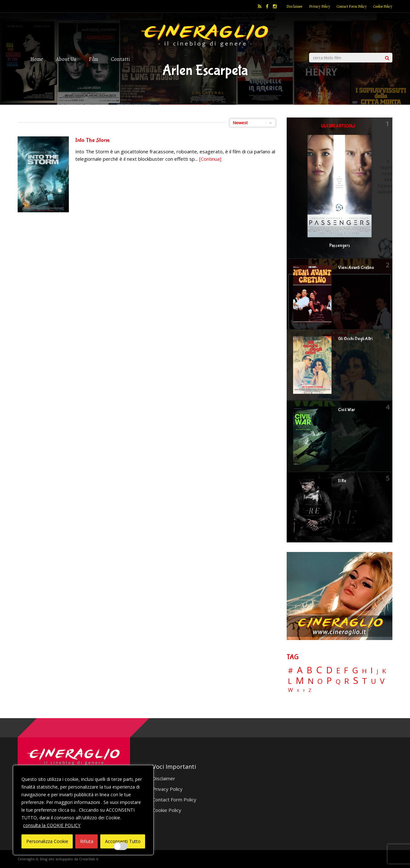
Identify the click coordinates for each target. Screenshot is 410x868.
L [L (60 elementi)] (290, 681)
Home (37, 59)
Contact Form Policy (352, 6)
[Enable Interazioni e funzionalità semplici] (121, 846)
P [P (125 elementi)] (329, 681)
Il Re (342, 481)
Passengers (340, 246)
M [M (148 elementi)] (300, 680)
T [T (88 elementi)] (365, 681)
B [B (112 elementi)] (309, 670)
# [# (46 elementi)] (291, 671)
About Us (66, 59)
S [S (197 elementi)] (356, 681)
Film (94, 59)
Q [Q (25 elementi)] (338, 681)
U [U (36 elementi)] (373, 681)
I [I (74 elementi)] (372, 670)
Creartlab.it (89, 859)
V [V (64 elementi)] (382, 681)
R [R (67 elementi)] (347, 681)
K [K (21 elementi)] (384, 671)
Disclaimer (295, 6)
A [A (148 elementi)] (300, 670)
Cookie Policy (383, 6)
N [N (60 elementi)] (311, 681)
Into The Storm (92, 140)
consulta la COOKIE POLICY (52, 825)
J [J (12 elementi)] (377, 671)
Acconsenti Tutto (123, 841)
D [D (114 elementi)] (329, 670)
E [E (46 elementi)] (338, 671)
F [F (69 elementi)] (346, 671)
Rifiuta (87, 841)
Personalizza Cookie (47, 841)
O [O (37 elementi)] (320, 681)
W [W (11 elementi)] (291, 690)
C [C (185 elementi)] (319, 670)
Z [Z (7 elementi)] (310, 690)
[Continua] (210, 159)
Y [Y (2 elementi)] (304, 691)
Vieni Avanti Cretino (356, 268)
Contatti (120, 59)
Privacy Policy (320, 6)
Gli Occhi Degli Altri (355, 339)
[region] (83, 810)
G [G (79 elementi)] (355, 670)
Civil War (346, 410)
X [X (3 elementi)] (298, 691)
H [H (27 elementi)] (364, 671)
